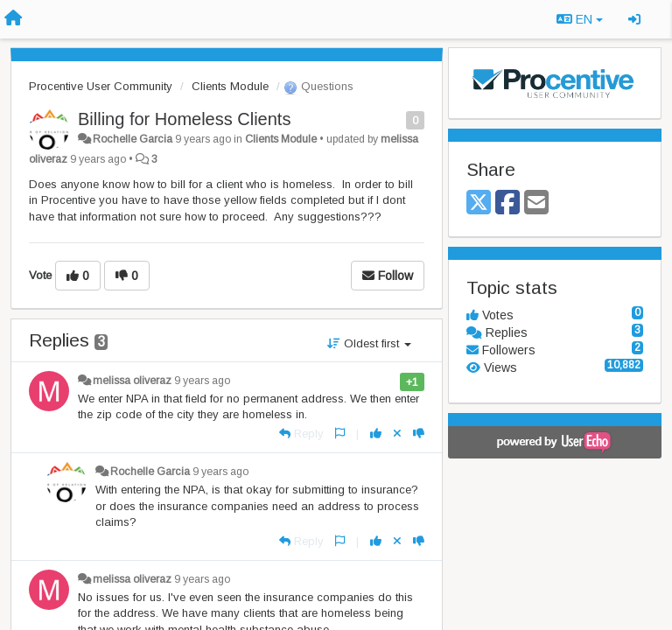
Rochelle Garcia (133, 139)
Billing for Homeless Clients (184, 119)
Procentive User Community (101, 86)
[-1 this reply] (419, 434)
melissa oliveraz (132, 381)
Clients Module (230, 86)
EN (580, 19)
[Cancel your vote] (397, 434)
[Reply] (301, 434)
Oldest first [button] (369, 343)
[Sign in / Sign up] (634, 19)
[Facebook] (507, 203)
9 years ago (202, 381)
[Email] (536, 203)
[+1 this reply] (376, 434)
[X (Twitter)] (479, 203)
